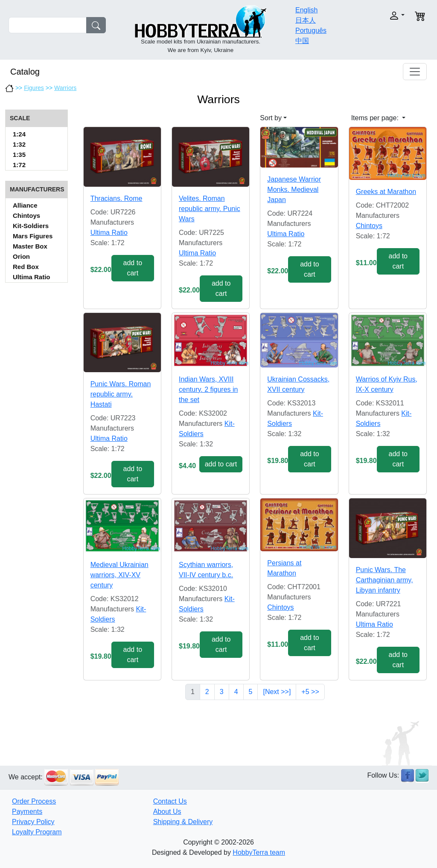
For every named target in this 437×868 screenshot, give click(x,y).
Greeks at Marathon (386, 192)
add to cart (133, 268)
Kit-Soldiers (31, 226)
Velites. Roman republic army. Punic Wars (210, 209)
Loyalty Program (37, 832)
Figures (34, 88)
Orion (21, 256)
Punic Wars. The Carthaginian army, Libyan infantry (385, 580)
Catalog (25, 72)
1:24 (19, 134)
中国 (302, 41)
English (306, 10)
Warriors (65, 88)
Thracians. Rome (117, 198)
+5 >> (310, 692)
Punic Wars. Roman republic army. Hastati (121, 394)
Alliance (25, 205)
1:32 (19, 144)
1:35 (19, 155)
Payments (27, 812)
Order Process (34, 801)
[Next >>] (277, 692)
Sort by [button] (271, 118)
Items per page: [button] (376, 118)
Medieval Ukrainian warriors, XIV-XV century (119, 575)
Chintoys (26, 216)
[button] (386, 16)
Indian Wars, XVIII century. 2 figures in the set (208, 389)
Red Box (26, 267)
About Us (167, 812)
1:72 (19, 165)
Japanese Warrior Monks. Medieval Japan (294, 190)
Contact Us (170, 801)
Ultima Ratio (32, 277)
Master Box (30, 246)
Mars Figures (33, 236)
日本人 (306, 20)
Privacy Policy (33, 822)
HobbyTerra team (259, 852)
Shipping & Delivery (183, 822)
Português (311, 30)
